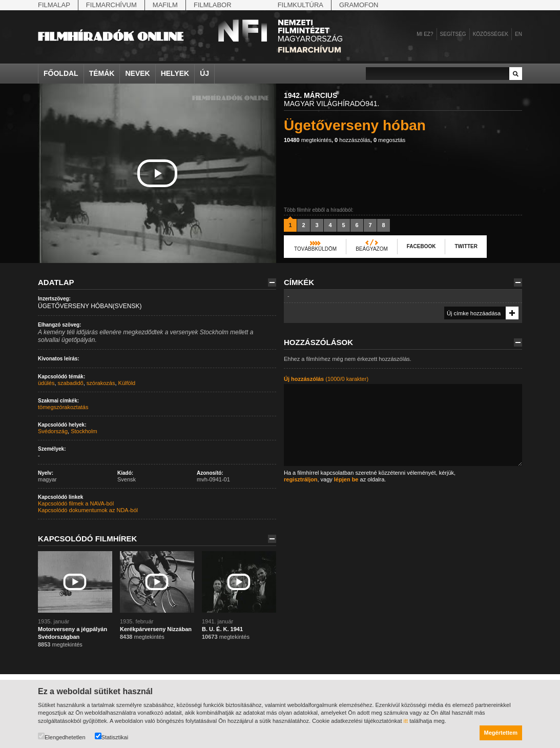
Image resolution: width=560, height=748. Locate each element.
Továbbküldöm (315, 249)
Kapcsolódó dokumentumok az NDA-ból (88, 510)
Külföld (127, 383)
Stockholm (84, 431)
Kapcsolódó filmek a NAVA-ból (76, 503)
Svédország (53, 431)
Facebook (421, 246)
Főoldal (61, 73)
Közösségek (491, 34)
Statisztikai (112, 736)
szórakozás (101, 383)
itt (406, 721)
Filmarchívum (111, 5)
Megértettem (501, 733)
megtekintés (308, 140)
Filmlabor (213, 5)
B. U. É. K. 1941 (222, 629)
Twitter (466, 246)
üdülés (46, 383)
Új (204, 73)
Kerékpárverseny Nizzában (156, 629)
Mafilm (165, 5)
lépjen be (346, 479)
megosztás (389, 140)
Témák (102, 73)
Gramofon (359, 5)
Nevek (137, 73)
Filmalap (54, 5)
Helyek (175, 73)
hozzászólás (352, 140)
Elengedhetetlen (62, 736)
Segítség (453, 34)
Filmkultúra (300, 5)
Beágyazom (372, 249)
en (518, 34)
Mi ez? (425, 34)
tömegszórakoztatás (63, 407)
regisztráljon (300, 479)
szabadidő (71, 383)
